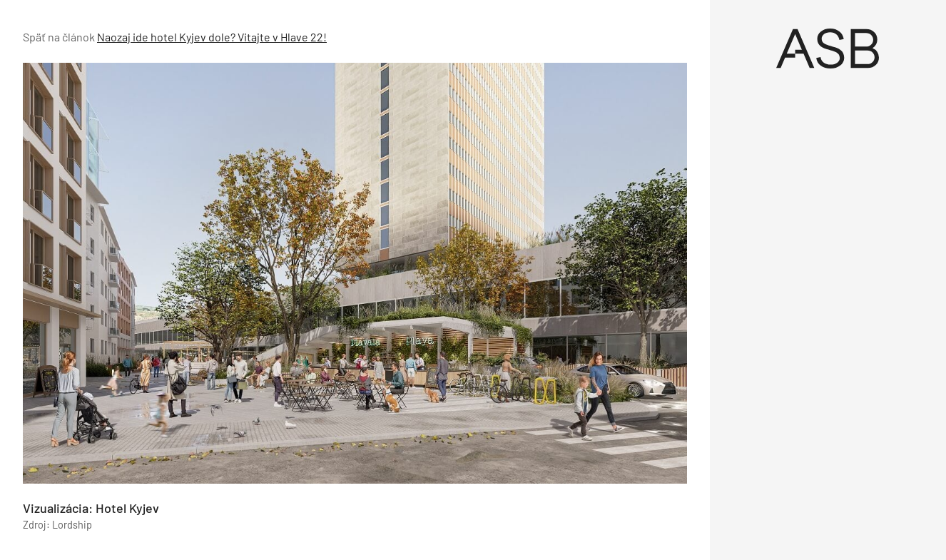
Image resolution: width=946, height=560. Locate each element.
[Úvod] (828, 49)
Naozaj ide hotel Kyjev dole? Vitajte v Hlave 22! (212, 37)
